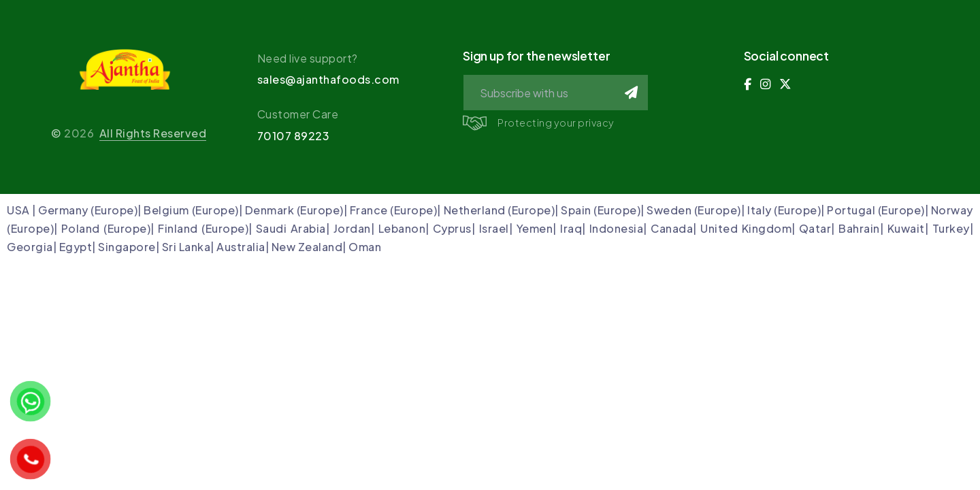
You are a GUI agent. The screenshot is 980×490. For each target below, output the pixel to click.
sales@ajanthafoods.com (328, 79)
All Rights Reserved (153, 133)
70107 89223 (294, 136)
